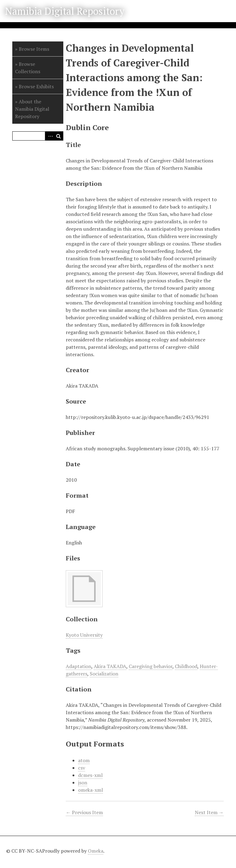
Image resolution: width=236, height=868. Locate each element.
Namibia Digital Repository (65, 11)
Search (59, 136)
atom (84, 760)
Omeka (96, 851)
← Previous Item (84, 812)
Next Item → (209, 812)
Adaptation (79, 666)
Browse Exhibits (36, 86)
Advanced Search (49, 136)
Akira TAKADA (110, 666)
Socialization (104, 674)
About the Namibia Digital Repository (32, 109)
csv (82, 768)
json (83, 782)
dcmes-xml (90, 775)
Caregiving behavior (151, 666)
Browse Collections (28, 68)
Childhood (186, 666)
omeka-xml (90, 790)
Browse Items (34, 49)
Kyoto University (84, 635)
